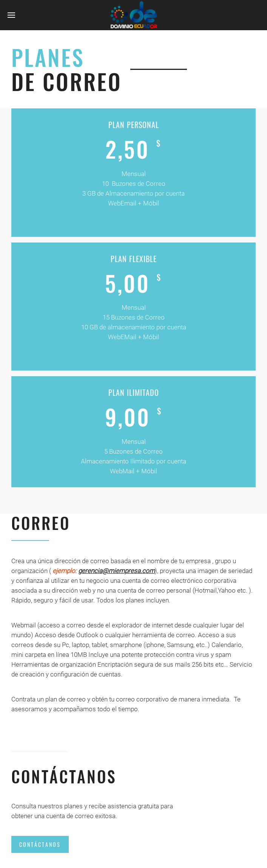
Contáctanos (40, 844)
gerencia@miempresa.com (117, 571)
